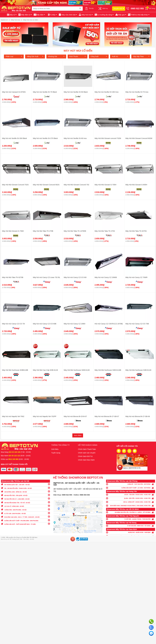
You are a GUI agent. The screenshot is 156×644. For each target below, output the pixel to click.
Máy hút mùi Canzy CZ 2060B (106, 277)
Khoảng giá (56, 56)
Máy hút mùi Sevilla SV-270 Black (45, 138)
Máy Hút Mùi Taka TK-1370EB (75, 231)
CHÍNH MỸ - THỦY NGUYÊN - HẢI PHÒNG (131, 484)
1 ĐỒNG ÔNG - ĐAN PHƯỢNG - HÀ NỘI (25, 509)
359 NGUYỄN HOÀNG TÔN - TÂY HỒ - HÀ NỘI (25, 502)
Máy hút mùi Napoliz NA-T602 (13, 416)
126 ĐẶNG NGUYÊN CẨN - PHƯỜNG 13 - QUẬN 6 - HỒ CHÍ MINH (131, 512)
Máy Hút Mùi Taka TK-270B (43, 231)
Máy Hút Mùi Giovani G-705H (106, 185)
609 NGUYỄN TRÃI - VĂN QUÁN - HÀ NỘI (25, 495)
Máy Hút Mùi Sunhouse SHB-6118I (77, 370)
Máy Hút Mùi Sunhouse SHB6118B (15, 370)
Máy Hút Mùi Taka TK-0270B (13, 277)
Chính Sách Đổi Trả (85, 456)
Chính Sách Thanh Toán (87, 449)
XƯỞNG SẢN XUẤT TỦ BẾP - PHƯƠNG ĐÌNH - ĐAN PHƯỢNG (25, 520)
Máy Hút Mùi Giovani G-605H (136, 185)
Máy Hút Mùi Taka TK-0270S (136, 231)
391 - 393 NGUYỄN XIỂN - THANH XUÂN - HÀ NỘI (25, 488)
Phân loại (14, 56)
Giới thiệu (55, 449)
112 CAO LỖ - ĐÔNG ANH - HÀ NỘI (25, 506)
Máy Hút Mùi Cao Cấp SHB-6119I (45, 370)
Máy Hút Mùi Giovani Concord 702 (77, 185)
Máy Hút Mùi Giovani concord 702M (108, 138)
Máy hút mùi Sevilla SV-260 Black (15, 138)
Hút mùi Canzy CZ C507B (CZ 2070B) (109, 324)
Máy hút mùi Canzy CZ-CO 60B (45, 324)
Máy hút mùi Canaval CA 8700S (14, 92)
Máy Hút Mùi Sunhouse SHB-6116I (138, 370)
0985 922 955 (67, 495)
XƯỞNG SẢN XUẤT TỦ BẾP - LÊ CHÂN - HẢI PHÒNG (131, 488)
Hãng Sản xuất (35, 56)
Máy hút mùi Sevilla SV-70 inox (137, 92)
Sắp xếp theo (141, 56)
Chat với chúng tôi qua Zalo (151, 627)
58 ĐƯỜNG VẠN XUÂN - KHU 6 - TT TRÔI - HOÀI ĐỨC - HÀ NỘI (25, 517)
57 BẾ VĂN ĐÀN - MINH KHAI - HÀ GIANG (131, 526)
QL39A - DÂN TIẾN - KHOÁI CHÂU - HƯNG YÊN (131, 498)
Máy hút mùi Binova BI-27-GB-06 (138, 416)
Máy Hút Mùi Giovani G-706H (13, 231)
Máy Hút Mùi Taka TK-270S (105, 231)
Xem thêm (78, 435)
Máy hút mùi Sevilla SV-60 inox (75, 138)
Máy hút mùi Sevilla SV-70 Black (45, 92)
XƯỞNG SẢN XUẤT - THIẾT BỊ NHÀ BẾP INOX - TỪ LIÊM (25, 524)
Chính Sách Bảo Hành (86, 460)
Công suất (99, 56)
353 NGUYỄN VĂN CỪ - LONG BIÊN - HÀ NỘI (25, 498)
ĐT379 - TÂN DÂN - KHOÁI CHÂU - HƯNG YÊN (131, 495)
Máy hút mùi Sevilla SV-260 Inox (107, 92)
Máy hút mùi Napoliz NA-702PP (45, 416)
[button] (139, 15)
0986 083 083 (85, 495)
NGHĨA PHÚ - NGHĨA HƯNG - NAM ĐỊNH (131, 532)
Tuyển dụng (56, 453)
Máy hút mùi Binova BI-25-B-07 (75, 416)
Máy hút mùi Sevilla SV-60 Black (76, 92)
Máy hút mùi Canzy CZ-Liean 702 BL (47, 277)
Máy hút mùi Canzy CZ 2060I (75, 324)
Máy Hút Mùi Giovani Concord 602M (139, 138)
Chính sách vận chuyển (87, 453)
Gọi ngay (151, 621)
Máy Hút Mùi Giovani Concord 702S (15, 185)
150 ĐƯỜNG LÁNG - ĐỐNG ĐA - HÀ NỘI (25, 491)
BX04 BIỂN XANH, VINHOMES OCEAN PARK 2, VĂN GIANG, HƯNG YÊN (131, 506)
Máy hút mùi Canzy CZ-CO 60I (75, 277)
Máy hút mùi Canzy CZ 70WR (136, 277)
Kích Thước (78, 56)
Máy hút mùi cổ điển (78, 51)
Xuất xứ (120, 56)
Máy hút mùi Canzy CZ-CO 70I (13, 324)
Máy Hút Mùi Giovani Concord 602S (46, 185)
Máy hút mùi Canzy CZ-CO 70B (137, 324)
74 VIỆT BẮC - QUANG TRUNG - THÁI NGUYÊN (131, 519)
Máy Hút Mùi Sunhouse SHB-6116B (108, 370)
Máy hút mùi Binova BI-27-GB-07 (107, 416)
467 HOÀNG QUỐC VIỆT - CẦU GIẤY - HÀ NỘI (25, 484)
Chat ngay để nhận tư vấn (151, 633)
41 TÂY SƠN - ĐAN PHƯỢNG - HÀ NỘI (25, 513)
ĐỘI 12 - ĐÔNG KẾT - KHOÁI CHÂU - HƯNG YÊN (131, 502)
